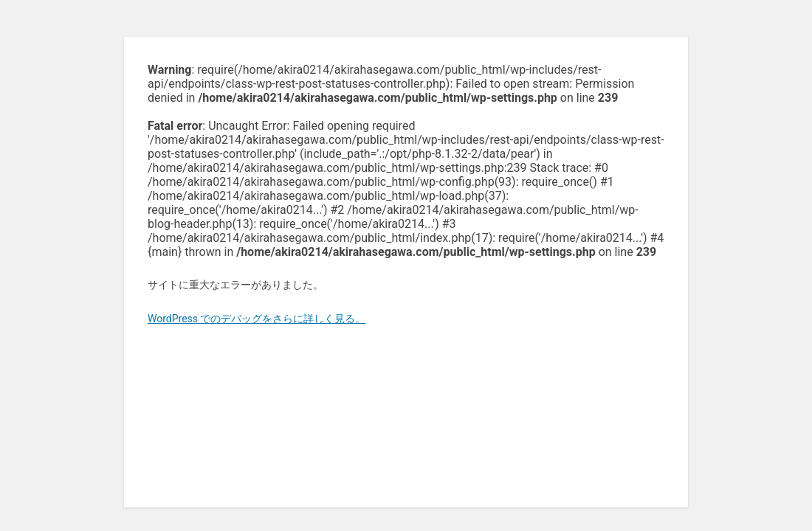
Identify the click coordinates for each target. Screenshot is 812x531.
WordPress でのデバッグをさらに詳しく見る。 (257, 319)
